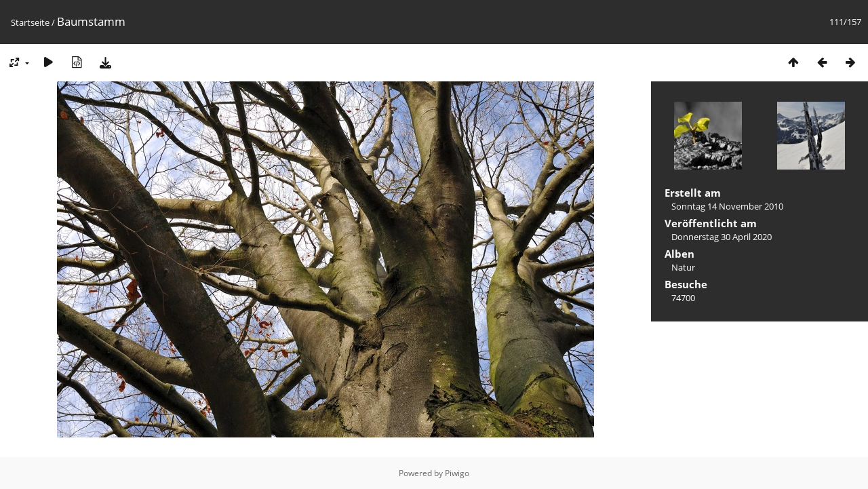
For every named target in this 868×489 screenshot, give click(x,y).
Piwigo (457, 473)
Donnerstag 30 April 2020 (722, 237)
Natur (683, 267)
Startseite (30, 22)
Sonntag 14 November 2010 (727, 206)
